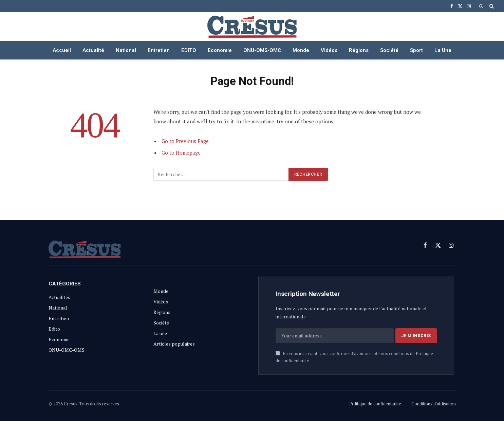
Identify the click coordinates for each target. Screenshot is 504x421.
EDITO (189, 50)
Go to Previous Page (185, 141)
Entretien (159, 50)
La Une (443, 50)
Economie (220, 50)
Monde (301, 50)
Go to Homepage (181, 153)
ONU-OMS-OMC (262, 50)
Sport (416, 50)
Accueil (62, 50)
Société (389, 50)
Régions (359, 50)
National (126, 50)
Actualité (93, 50)
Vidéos (329, 50)
